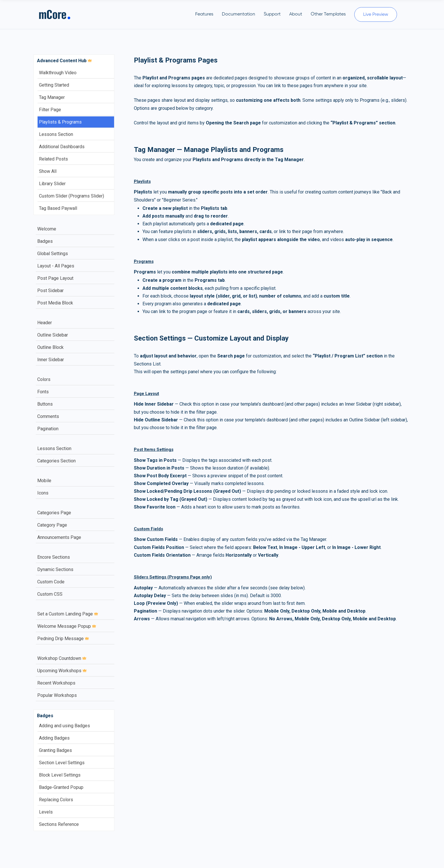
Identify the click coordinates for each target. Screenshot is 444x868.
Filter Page (50, 110)
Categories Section (56, 461)
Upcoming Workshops (62, 671)
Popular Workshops (57, 695)
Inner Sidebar (51, 360)
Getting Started (54, 85)
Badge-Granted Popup (61, 787)
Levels (46, 812)
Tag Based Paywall (58, 208)
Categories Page (54, 513)
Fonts (43, 392)
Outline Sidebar (53, 335)
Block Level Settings (60, 775)
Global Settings (53, 254)
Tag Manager (52, 97)
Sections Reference (59, 824)
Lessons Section (56, 134)
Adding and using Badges (64, 726)
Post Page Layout (55, 278)
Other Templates (328, 14)
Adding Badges (54, 738)
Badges (45, 241)
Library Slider (52, 184)
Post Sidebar (50, 291)
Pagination (48, 429)
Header (45, 323)
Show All (48, 171)
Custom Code (51, 582)
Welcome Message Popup (67, 626)
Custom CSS (50, 594)
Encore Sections (54, 557)
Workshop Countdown (62, 658)
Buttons (45, 404)
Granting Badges (55, 750)
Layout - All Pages (56, 266)
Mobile (44, 481)
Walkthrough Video (58, 73)
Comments (48, 416)
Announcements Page (59, 537)
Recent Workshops (56, 683)
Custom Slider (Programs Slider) (72, 196)
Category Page (52, 525)
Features (204, 14)
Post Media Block (55, 303)
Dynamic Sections (55, 569)
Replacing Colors (56, 800)
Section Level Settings (62, 763)
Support (272, 14)
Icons (43, 493)
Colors (44, 379)
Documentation (238, 14)
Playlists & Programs (60, 122)
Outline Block (50, 347)
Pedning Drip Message (63, 639)
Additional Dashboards (62, 147)
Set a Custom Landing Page (68, 614)
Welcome (47, 229)
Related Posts (53, 159)
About (296, 14)
